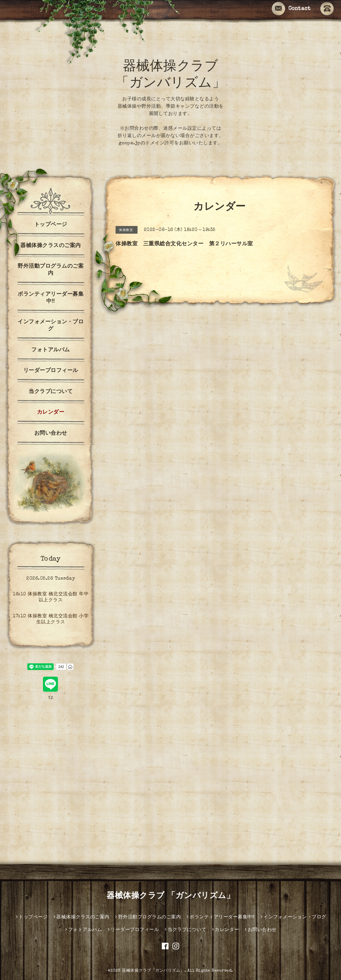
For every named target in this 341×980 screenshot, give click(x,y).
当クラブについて (51, 392)
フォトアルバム (51, 350)
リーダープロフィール (51, 371)
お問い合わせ (51, 434)
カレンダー (51, 413)
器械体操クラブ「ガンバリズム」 (153, 971)
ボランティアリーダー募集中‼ (51, 298)
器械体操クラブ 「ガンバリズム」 (170, 896)
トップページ (51, 225)
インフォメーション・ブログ (51, 326)
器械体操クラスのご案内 (51, 246)
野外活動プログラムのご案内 (51, 270)
